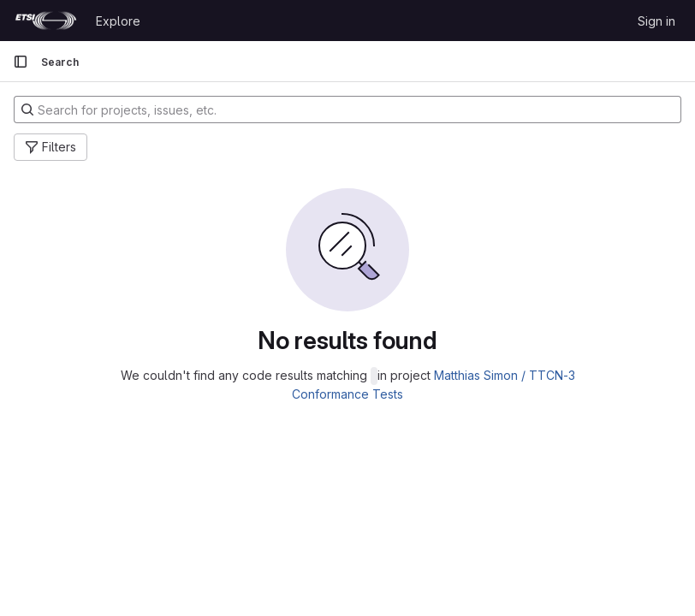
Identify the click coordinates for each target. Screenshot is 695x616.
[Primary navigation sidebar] (21, 62)
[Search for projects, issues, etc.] (347, 110)
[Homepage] (46, 21)
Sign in (656, 21)
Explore (118, 21)
